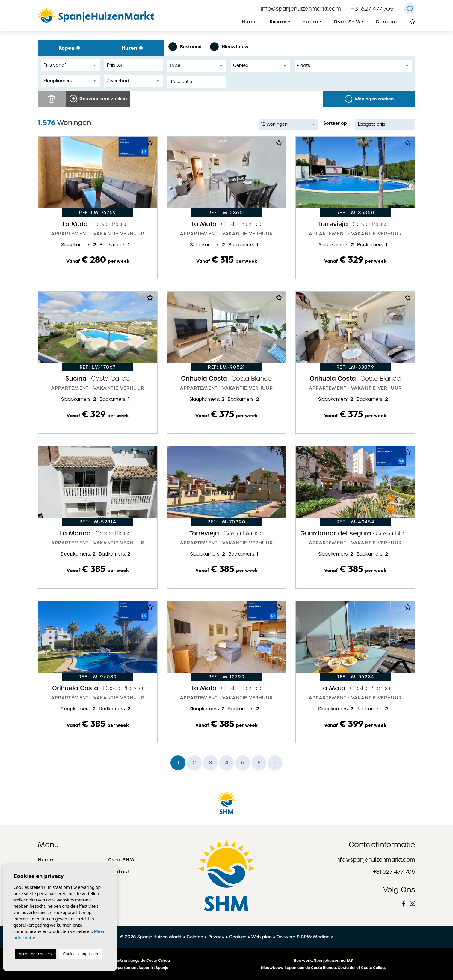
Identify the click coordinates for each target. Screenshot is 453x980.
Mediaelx (323, 937)
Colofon (195, 937)
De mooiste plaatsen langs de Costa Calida (130, 961)
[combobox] (197, 66)
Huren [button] (310, 22)
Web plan (262, 937)
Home (250, 22)
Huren (132, 48)
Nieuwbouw (229, 47)
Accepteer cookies (35, 954)
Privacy (216, 937)
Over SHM (121, 860)
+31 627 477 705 (372, 9)
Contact (387, 22)
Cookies (238, 937)
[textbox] (198, 66)
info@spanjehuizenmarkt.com (301, 9)
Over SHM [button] (347, 22)
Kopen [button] (278, 22)
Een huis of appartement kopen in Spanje (130, 968)
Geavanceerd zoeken (98, 99)
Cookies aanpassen (81, 954)
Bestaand (185, 47)
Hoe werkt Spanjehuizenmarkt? (323, 961)
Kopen (69, 48)
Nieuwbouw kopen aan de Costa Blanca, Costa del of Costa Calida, (323, 968)
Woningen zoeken (369, 99)
